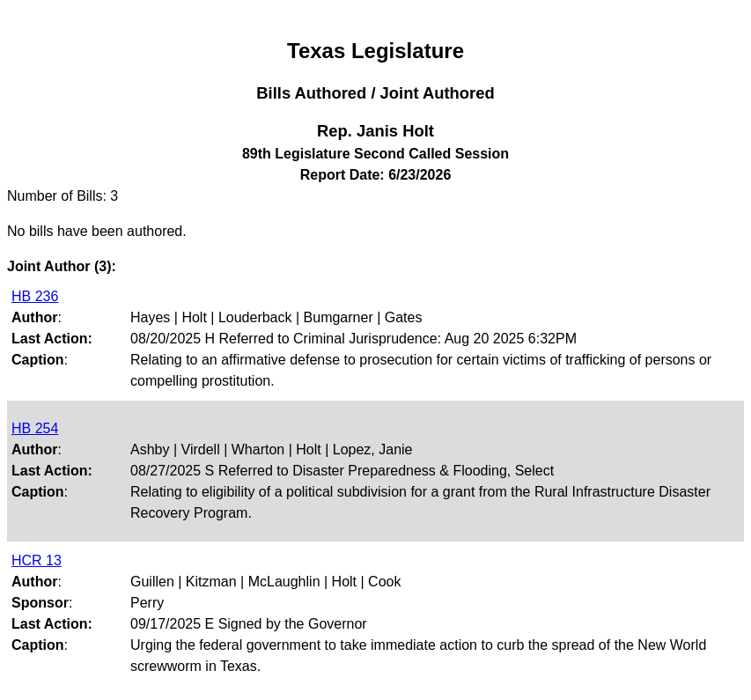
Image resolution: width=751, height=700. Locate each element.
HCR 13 (37, 560)
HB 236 (35, 296)
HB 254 (35, 428)
